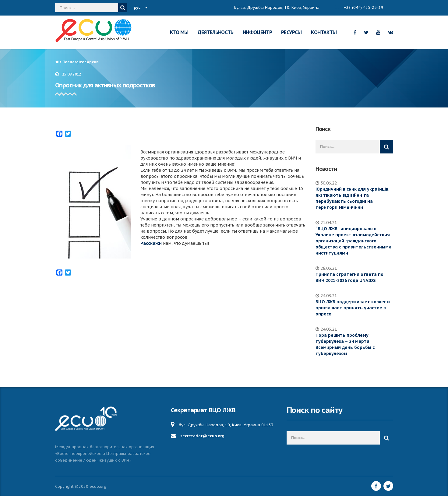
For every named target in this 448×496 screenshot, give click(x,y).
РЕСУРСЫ (291, 32)
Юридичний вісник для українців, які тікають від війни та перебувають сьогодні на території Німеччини (352, 198)
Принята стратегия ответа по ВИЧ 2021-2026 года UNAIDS (349, 277)
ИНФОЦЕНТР (257, 32)
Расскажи (151, 243)
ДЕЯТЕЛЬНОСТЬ (216, 32)
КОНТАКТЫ (324, 32)
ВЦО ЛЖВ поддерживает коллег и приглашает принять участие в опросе (353, 308)
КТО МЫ (179, 32)
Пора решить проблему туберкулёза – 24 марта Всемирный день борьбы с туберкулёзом (345, 344)
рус (137, 7)
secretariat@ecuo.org (202, 436)
